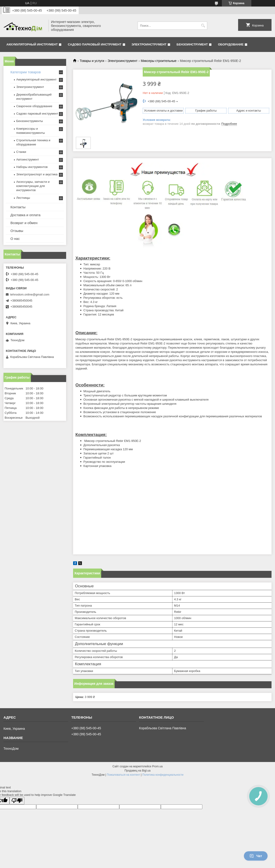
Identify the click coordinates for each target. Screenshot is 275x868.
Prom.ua (157, 766)
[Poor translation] (17, 801)
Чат (256, 856)
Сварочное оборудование (34, 106)
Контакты (18, 207)
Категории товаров (26, 72)
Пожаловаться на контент (123, 775)
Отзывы (17, 231)
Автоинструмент (28, 159)
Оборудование (231, 44)
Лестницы (23, 198)
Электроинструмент (149, 44)
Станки (21, 152)
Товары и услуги (92, 61)
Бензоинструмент (192, 44)
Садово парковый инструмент (95, 44)
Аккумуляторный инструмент (32, 44)
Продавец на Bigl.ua (138, 771)
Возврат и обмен (24, 223)
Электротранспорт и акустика (37, 174)
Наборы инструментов (32, 167)
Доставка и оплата (25, 215)
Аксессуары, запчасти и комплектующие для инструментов (33, 186)
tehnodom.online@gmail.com (30, 294)
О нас (15, 239)
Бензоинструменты (30, 121)
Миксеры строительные (159, 61)
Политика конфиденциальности (163, 775)
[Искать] (203, 26)
